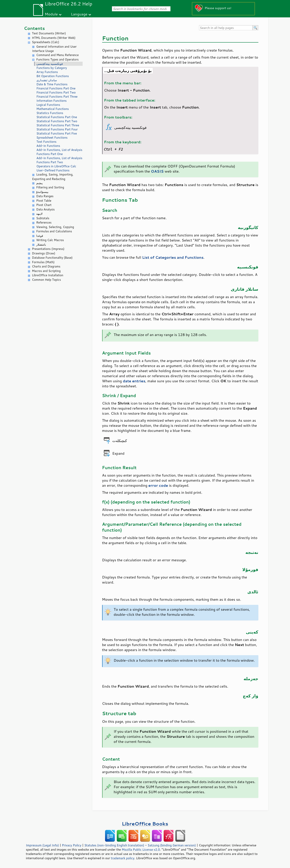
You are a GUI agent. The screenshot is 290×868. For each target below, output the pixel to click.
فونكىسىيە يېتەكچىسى (50, 64)
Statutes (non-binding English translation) (114, 845)
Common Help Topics (46, 280)
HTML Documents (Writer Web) (54, 38)
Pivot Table (44, 201)
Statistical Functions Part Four (57, 129)
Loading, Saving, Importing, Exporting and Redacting (53, 177)
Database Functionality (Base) (52, 258)
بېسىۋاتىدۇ (42, 192)
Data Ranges (45, 196)
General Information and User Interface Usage (54, 49)
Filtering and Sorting (50, 187)
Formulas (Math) (43, 262)
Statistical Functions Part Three (58, 125)
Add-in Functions (48, 146)
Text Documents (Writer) (49, 33)
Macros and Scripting (46, 271)
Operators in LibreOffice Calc (56, 166)
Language (79, 14)
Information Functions (52, 101)
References (44, 222)
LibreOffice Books (145, 824)
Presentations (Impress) (48, 249)
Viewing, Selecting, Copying (55, 227)
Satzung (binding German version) (172, 845)
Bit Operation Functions (53, 76)
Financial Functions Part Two (56, 92)
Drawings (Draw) (44, 253)
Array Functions (47, 72)
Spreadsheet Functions (52, 138)
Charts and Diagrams (46, 266)
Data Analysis (46, 209)
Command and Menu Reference (58, 55)
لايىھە (39, 214)
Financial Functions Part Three (57, 97)
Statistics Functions (50, 113)
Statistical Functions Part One (57, 117)
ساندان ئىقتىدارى (47, 80)
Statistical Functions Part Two (57, 121)
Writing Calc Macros (50, 240)
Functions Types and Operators (58, 59)
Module (51, 14)
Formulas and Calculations (54, 231)
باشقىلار (41, 245)
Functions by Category (52, 68)
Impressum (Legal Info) (42, 845)
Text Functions (47, 142)
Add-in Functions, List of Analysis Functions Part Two (59, 160)
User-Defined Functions (53, 170)
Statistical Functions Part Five (57, 133)
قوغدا (40, 236)
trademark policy (123, 858)
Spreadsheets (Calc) (46, 42)
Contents (34, 28)
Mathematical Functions (53, 109)
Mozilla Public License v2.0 (141, 849)
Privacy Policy (72, 845)
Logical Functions (48, 105)
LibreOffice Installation (48, 275)
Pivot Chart (44, 205)
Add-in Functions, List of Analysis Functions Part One (59, 152)
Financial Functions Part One (56, 88)
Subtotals (43, 218)
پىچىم (40, 183)
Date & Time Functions (52, 84)
